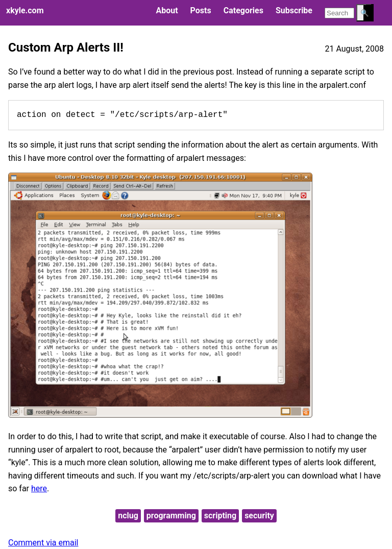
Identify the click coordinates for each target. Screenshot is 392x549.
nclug (128, 516)
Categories (243, 10)
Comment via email (43, 543)
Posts (201, 10)
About (167, 10)
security (259, 516)
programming (171, 516)
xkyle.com (25, 10)
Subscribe (294, 10)
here (39, 488)
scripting (220, 516)
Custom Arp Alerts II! (66, 47)
